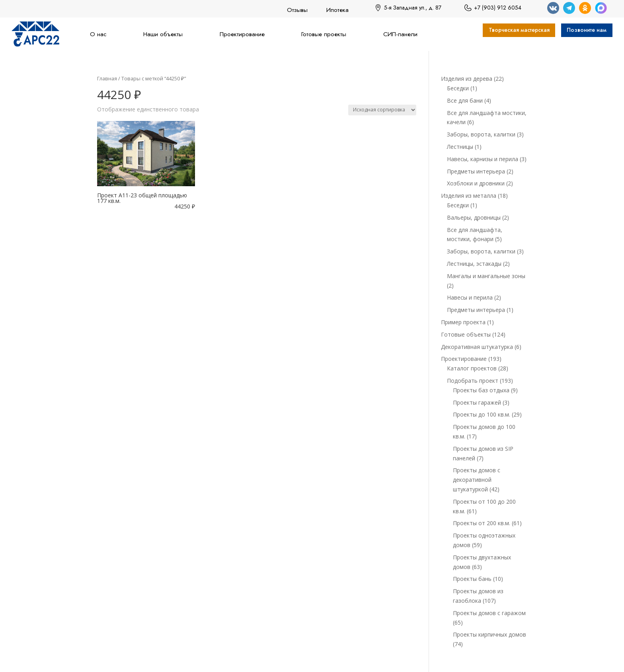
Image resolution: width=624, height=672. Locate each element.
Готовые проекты (324, 34)
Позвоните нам (583, 31)
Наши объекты (163, 34)
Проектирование (242, 34)
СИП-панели (400, 34)
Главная (107, 78)
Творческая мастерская (503, 31)
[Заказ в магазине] (382, 110)
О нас (98, 34)
